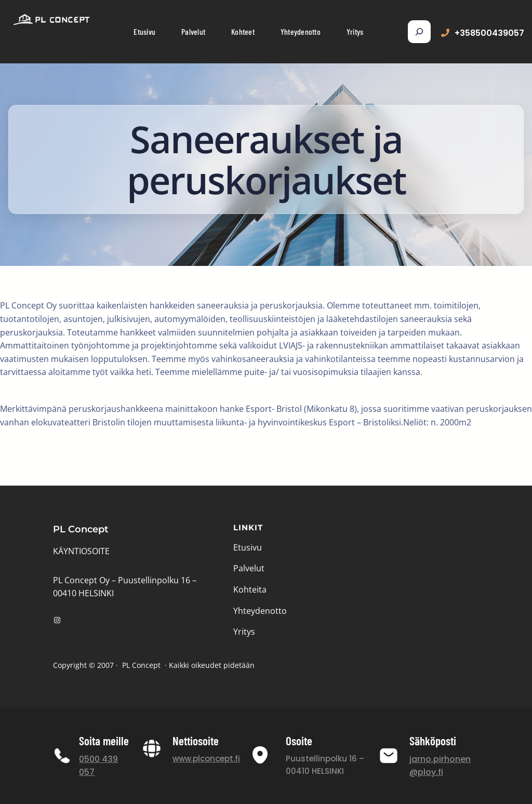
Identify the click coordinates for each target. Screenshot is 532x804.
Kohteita (250, 589)
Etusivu (248, 547)
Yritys (244, 632)
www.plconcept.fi (206, 759)
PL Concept (81, 529)
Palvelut (249, 568)
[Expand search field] (419, 32)
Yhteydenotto (260, 611)
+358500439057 (489, 33)
